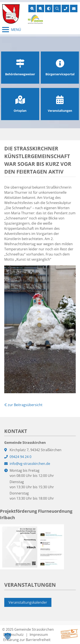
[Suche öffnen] (57, 8)
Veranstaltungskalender (28, 602)
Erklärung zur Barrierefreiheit (27, 640)
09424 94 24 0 (20, 457)
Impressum (39, 635)
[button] (8, 636)
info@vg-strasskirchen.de (30, 464)
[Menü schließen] (12, 30)
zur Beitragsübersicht (23, 405)
